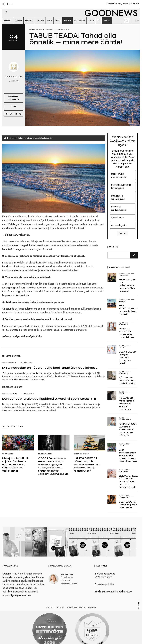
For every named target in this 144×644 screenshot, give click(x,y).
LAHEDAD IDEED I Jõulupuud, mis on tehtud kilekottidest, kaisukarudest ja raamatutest (87, 464)
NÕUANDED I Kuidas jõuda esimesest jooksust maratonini (126, 404)
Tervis (121, 347)
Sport (121, 394)
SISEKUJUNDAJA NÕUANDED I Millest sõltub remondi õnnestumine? (129, 482)
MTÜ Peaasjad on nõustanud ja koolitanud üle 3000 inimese (50, 368)
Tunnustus (123, 275)
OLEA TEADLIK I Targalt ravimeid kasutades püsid (128, 357)
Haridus (122, 301)
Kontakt (92, 607)
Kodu (32, 29)
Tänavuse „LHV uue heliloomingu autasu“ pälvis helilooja (128, 285)
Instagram (122, 4)
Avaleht (49, 607)
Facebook (111, 4)
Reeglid (60, 607)
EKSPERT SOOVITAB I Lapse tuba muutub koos (126, 333)
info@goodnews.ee (105, 574)
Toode (14, 394)
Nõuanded (123, 324)
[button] (4, 9)
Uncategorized (125, 420)
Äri (10, 394)
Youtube (132, 4)
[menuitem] (8, 21)
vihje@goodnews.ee (20, 595)
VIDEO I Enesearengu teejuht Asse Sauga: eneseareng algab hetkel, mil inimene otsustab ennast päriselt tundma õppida (53, 466)
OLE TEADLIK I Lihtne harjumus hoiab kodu (128, 505)
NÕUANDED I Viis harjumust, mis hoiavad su (127, 380)
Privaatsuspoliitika (104, 584)
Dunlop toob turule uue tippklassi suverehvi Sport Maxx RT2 (49, 399)
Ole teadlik (14, 99)
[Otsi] (134, 255)
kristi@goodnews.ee (69, 583)
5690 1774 (66, 580)
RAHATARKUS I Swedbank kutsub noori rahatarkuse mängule (128, 430)
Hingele (39, 29)
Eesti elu (12, 363)
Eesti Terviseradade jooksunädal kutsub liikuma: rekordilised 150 (128, 456)
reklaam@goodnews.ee (119, 592)
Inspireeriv (48, 29)
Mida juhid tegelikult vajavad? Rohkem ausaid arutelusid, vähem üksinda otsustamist (15, 464)
